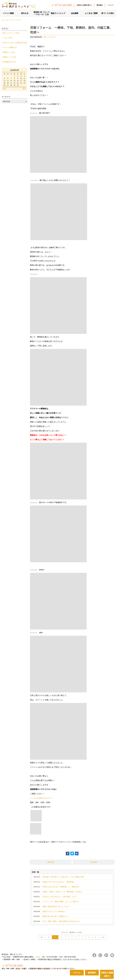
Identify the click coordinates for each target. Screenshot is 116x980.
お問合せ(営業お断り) (84, 5)
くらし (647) (8, 38)
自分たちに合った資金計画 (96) (15, 43)
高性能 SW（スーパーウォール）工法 (41, 13)
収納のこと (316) (9, 57)
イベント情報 (8, 13)
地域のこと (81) (9, 52)
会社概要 (75, 13)
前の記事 (51, 862)
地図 (38, 957)
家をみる (25, 13)
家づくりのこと (50, 37)
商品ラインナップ (58, 13)
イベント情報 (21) (10, 47)
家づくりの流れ (108, 13)
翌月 (24, 89)
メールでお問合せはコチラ (41, 798)
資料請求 (100, 5)
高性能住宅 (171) (9, 62)
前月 (5, 89)
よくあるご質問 (91, 13)
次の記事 (94, 862)
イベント (111, 5)
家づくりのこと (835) (11, 33)
